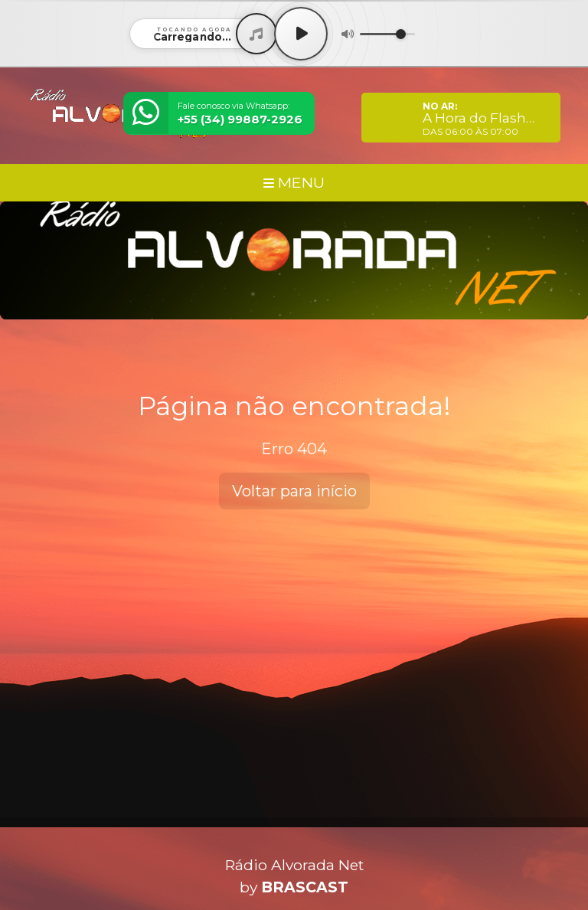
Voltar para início (294, 491)
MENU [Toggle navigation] (294, 182)
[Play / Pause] (301, 34)
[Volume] (387, 34)
